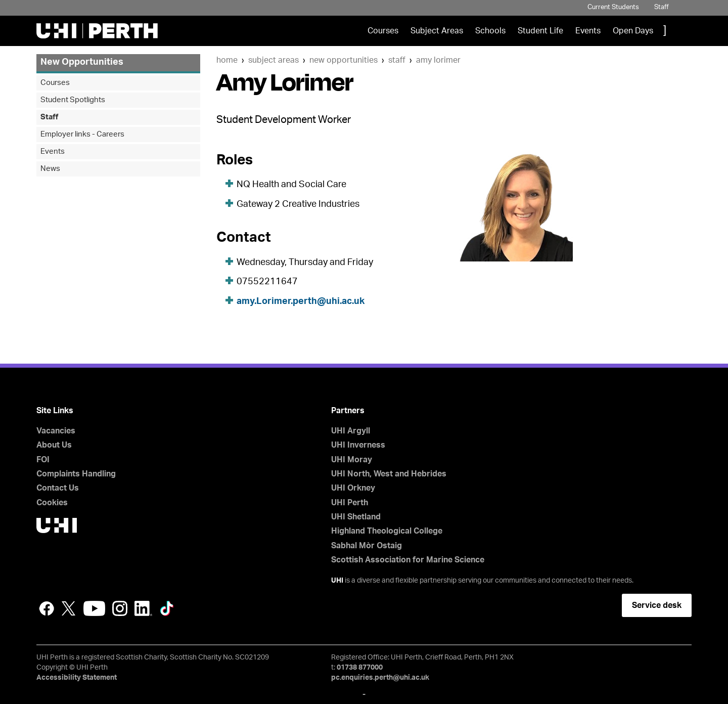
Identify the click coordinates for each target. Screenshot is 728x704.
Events (588, 31)
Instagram (120, 608)
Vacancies (56, 431)
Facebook (47, 608)
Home (227, 60)
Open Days (633, 31)
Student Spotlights (73, 100)
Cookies (52, 503)
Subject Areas (437, 31)
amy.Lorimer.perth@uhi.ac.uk (301, 301)
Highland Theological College (387, 531)
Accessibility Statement (77, 678)
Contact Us (58, 488)
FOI (43, 460)
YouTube (94, 608)
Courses (383, 31)
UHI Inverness (358, 445)
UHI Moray (352, 460)
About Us (54, 445)
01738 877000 (360, 668)
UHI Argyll (351, 431)
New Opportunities (344, 60)
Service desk (657, 605)
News (50, 169)
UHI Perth (350, 503)
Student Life (540, 31)
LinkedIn (143, 608)
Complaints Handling (76, 474)
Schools (490, 31)
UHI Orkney (353, 488)
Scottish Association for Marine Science (408, 560)
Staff (662, 7)
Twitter (69, 608)
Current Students (613, 7)
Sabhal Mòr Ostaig (367, 546)
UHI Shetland (356, 517)
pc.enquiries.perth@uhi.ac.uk (380, 678)
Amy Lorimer (438, 60)
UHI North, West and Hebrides (389, 474)
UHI (337, 581)
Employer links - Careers (82, 134)
